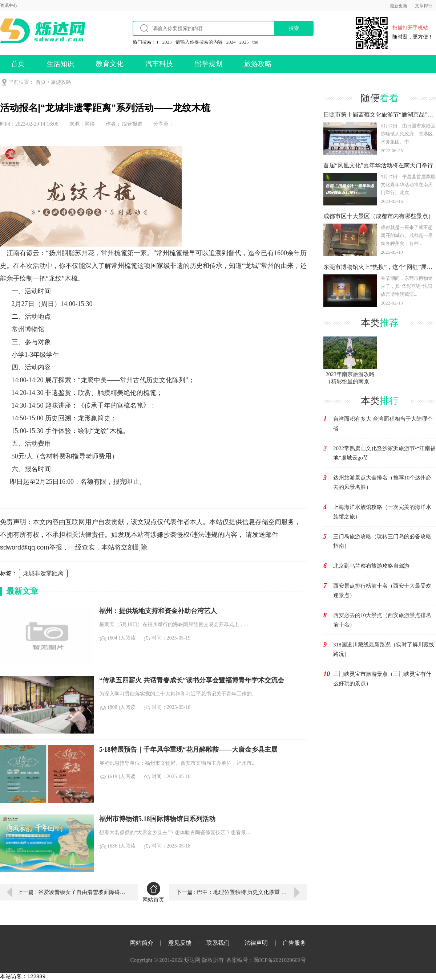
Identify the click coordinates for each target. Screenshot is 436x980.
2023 (167, 42)
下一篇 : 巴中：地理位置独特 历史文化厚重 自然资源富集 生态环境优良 (241, 892)
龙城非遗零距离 (43, 573)
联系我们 (218, 943)
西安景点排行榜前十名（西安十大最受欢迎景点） (382, 591)
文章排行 (424, 6)
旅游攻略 (258, 64)
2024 (231, 42)
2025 (244, 42)
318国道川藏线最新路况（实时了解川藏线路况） (384, 649)
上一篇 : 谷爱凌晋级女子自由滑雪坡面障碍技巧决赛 (72, 892)
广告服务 (294, 943)
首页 (18, 64)
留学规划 (209, 64)
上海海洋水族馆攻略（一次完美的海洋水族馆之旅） (382, 512)
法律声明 (256, 943)
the (255, 42)
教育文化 (110, 64)
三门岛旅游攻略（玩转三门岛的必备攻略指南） (382, 541)
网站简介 (142, 943)
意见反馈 (180, 943)
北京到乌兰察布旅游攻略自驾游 (371, 566)
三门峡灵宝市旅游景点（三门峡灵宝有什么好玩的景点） (382, 679)
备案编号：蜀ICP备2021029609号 (266, 960)
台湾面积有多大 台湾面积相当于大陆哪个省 (383, 424)
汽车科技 (159, 64)
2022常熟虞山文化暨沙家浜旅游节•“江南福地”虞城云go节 (384, 453)
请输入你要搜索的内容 (199, 42)
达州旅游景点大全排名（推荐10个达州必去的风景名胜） (382, 482)
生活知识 (60, 64)
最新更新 (399, 6)
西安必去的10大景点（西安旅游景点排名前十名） (382, 620)
